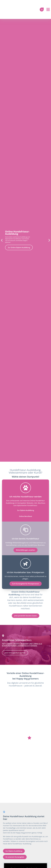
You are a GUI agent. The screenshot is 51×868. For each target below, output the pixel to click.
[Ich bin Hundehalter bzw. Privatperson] (26, 564)
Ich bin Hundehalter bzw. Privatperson (25, 572)
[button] (2, 240)
